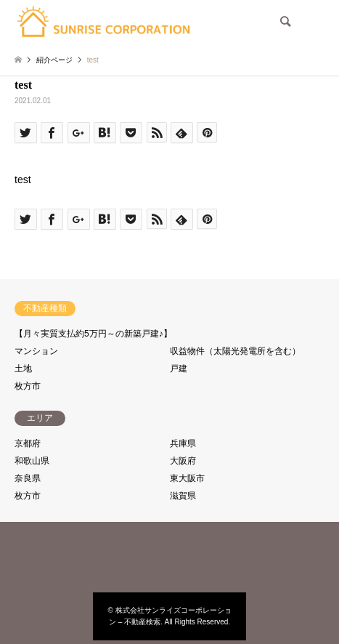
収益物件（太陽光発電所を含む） (235, 351)
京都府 (28, 443)
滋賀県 (183, 496)
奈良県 (28, 478)
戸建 (179, 369)
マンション (36, 351)
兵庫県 (183, 443)
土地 (23, 369)
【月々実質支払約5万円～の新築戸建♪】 (93, 334)
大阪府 (183, 461)
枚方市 (28, 386)
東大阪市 (187, 478)
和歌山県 (32, 461)
